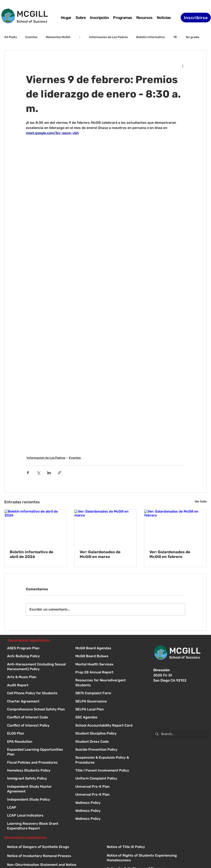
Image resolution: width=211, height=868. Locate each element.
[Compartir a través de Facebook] (28, 473)
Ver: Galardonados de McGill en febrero (170, 554)
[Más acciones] (183, 66)
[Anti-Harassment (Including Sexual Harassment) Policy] (37, 665)
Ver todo (201, 501)
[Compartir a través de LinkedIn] (49, 473)
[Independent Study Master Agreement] (37, 787)
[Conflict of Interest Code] (37, 718)
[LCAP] (37, 808)
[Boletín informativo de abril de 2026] (36, 527)
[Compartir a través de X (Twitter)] (38, 473)
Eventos (31, 37)
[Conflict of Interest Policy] (37, 726)
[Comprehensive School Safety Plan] (37, 710)
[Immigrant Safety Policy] (37, 779)
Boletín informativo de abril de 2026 (32, 554)
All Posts (11, 37)
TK (175, 37)
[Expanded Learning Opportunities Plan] (37, 750)
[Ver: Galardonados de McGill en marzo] (106, 527)
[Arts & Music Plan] (37, 677)
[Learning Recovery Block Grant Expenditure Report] (37, 824)
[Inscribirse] (196, 18)
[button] (123, 18)
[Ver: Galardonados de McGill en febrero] (175, 527)
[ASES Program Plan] (37, 649)
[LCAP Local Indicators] (37, 816)
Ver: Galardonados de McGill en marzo (100, 554)
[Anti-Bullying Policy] (37, 656)
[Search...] (181, 734)
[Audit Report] (37, 686)
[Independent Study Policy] (37, 800)
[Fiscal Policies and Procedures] (37, 763)
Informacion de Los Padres (108, 37)
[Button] (106, 649)
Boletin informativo (150, 37)
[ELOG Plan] (37, 734)
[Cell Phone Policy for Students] (37, 694)
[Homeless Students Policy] (37, 771)
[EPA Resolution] (37, 742)
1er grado (192, 37)
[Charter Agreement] (37, 702)
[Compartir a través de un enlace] (60, 473)
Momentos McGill (58, 37)
